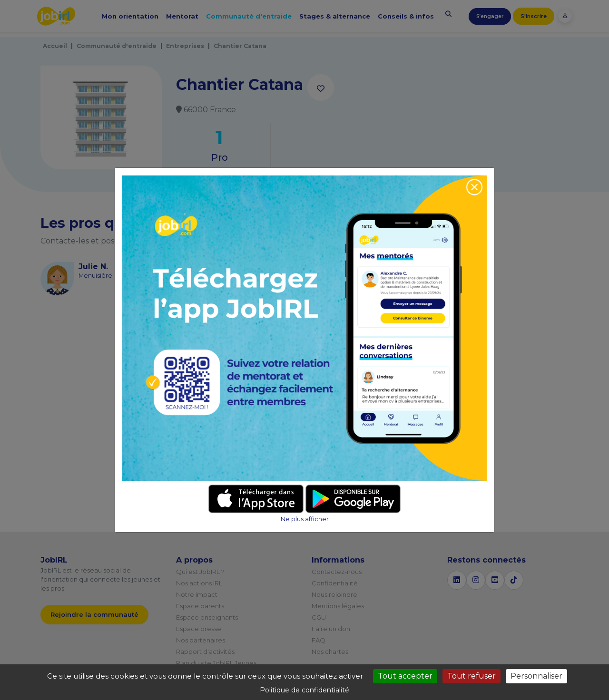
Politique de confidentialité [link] (304, 690)
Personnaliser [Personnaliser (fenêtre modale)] (536, 676)
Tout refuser (471, 676)
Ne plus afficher (305, 519)
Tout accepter (405, 676)
